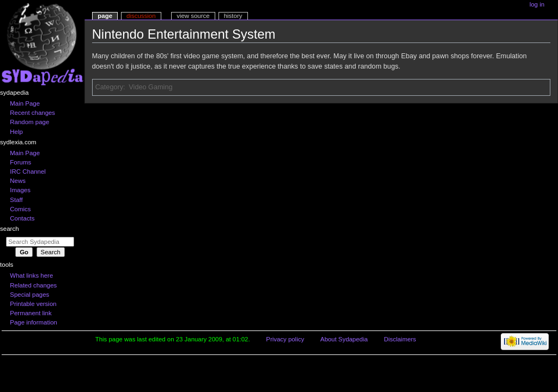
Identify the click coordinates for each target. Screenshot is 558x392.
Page (105, 16)
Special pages (29, 295)
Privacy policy (285, 339)
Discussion (141, 16)
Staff (16, 200)
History (233, 16)
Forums (20, 162)
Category (109, 87)
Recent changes (32, 113)
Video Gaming (150, 87)
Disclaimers (400, 339)
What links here (31, 275)
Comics (20, 209)
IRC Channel (28, 171)
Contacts (22, 218)
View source (193, 16)
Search (10, 229)
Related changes (33, 285)
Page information (34, 322)
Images (20, 190)
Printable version (33, 304)
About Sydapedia (344, 339)
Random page (29, 122)
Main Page (25, 103)
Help (16, 132)
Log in (537, 4)
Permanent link (31, 313)
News (18, 181)
